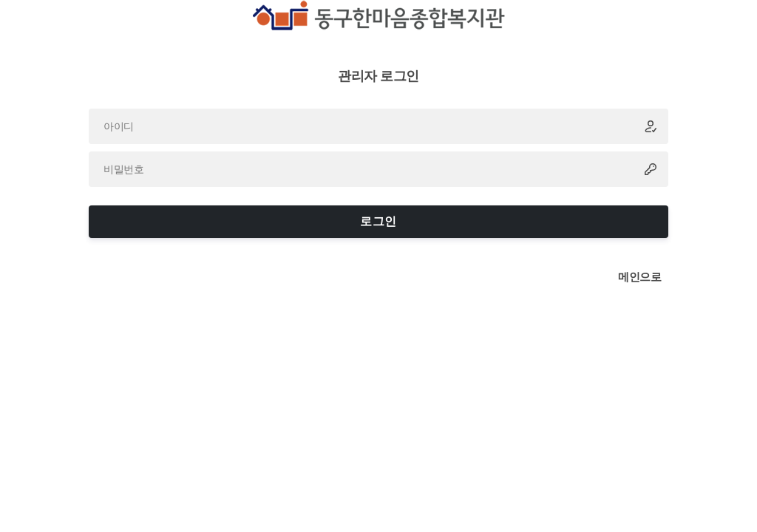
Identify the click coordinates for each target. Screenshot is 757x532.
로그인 (378, 221)
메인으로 (639, 277)
